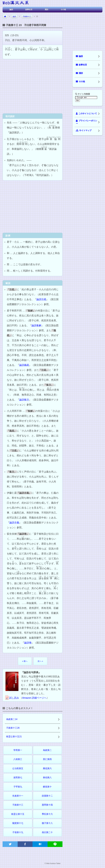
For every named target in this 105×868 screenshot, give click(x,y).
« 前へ (25, 661)
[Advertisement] (33, 86)
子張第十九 (18, 832)
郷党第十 (47, 787)
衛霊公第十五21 (14, 737)
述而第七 (18, 777)
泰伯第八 (47, 777)
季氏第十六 (47, 814)
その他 (63, 9)
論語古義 (14, 523)
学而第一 (18, 750)
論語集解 (36, 325)
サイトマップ (84, 130)
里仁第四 (47, 759)
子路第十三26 (13, 728)
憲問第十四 (47, 805)
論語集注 (24, 400)
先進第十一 (18, 796)
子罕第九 (18, 787)
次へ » (40, 661)
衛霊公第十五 (18, 814)
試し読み (12, 698)
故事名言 (29, 9)
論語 (11, 9)
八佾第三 (18, 759)
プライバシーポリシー (86, 122)
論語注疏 (41, 299)
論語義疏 (24, 365)
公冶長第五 (18, 768)
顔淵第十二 (47, 796)
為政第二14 (12, 719)
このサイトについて (86, 114)
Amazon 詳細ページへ (34, 698)
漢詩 (46, 9)
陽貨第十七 (18, 823)
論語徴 (28, 643)
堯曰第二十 (47, 832)
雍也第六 (47, 768)
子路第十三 (27, 16)
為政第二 (47, 750)
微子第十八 (47, 823)
